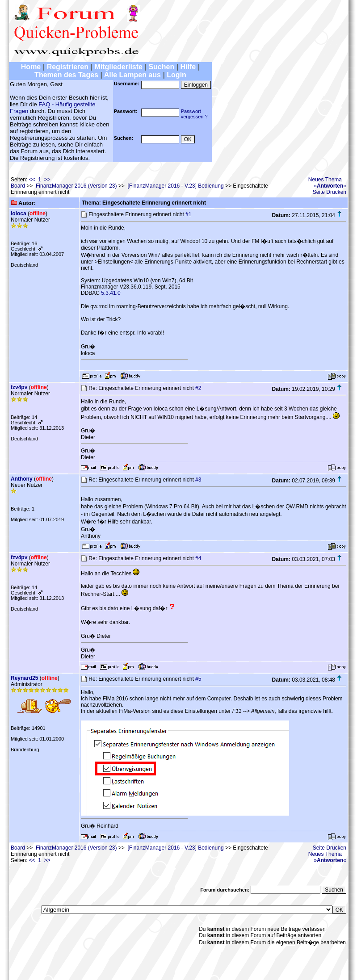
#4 (198, 558)
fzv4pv (19, 387)
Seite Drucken (330, 192)
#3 (198, 480)
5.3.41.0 (111, 293)
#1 (188, 214)
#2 (198, 388)
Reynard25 (24, 678)
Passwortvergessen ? (194, 114)
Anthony (22, 479)
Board (18, 186)
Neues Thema (325, 180)
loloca (19, 214)
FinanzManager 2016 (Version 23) (76, 186)
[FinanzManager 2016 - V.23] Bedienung (176, 186)
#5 (198, 679)
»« (330, 186)
